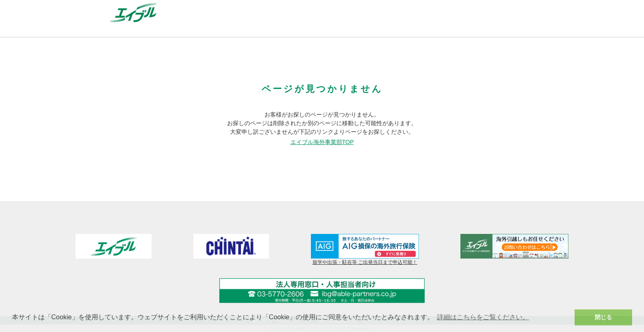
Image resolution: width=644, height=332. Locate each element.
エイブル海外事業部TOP (322, 142)
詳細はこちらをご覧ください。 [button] (483, 317)
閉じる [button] (603, 317)
